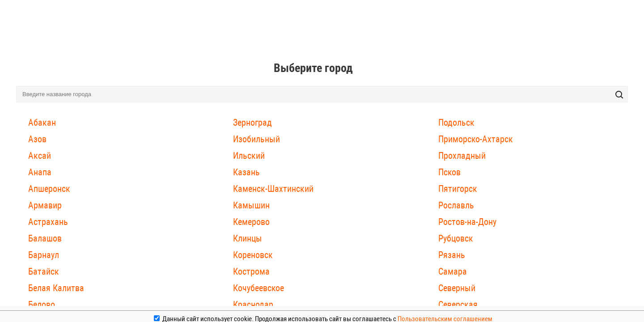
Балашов (45, 238)
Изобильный (256, 139)
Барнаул (44, 255)
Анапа (40, 172)
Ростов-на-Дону (467, 222)
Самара (453, 271)
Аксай (40, 156)
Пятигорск (458, 189)
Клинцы (248, 238)
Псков (449, 172)
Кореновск (253, 255)
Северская (458, 305)
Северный (457, 288)
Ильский (249, 156)
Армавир (45, 205)
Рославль (456, 205)
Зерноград (252, 123)
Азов (37, 139)
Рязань (452, 255)
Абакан (42, 123)
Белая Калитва (56, 288)
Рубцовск (456, 238)
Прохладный (462, 156)
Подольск (456, 123)
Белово (42, 305)
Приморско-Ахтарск (476, 139)
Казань (246, 172)
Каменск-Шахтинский (273, 189)
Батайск (44, 271)
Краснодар (253, 305)
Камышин (251, 205)
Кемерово (251, 222)
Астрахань (48, 222)
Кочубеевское (258, 288)
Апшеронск (49, 189)
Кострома (251, 271)
